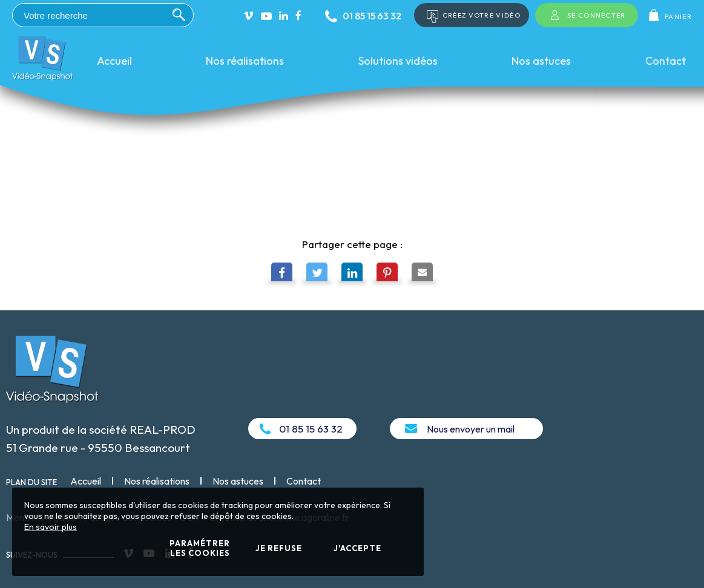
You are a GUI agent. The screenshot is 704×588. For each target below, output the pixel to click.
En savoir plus (51, 527)
